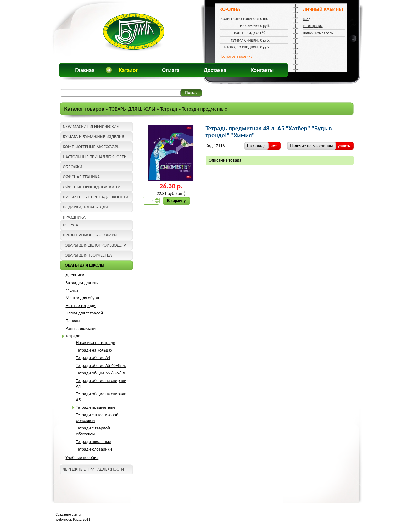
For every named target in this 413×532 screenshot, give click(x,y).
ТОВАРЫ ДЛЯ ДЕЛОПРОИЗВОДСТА (95, 245)
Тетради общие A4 (93, 358)
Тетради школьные (94, 442)
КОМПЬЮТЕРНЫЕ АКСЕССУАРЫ (92, 147)
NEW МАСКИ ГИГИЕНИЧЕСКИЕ (91, 127)
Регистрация (313, 26)
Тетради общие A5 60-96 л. (101, 373)
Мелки (72, 290)
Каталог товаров (84, 109)
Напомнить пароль (318, 33)
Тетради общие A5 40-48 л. (101, 366)
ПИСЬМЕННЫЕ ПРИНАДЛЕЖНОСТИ (96, 197)
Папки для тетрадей (84, 313)
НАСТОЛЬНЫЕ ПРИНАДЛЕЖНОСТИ (95, 157)
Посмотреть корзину (236, 56)
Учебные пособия (82, 458)
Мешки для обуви (82, 298)
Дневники (75, 275)
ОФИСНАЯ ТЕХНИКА (81, 177)
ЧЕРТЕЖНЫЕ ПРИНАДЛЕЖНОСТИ (94, 469)
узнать (344, 146)
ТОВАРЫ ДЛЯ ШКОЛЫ (132, 109)
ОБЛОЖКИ (73, 167)
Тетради (169, 109)
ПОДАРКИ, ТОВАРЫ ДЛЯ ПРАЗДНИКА (85, 208)
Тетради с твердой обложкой (93, 431)
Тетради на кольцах (94, 350)
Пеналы (73, 321)
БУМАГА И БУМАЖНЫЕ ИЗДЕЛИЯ (94, 137)
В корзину (176, 201)
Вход (307, 19)
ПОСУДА (71, 225)
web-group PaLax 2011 (73, 519)
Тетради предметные (205, 109)
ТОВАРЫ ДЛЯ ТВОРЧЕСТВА (87, 255)
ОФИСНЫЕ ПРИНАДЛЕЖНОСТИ (92, 187)
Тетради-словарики (94, 449)
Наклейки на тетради (96, 343)
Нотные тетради (81, 305)
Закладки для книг (83, 283)
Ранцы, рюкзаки (81, 328)
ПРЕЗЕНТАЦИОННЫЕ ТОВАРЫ (90, 235)
